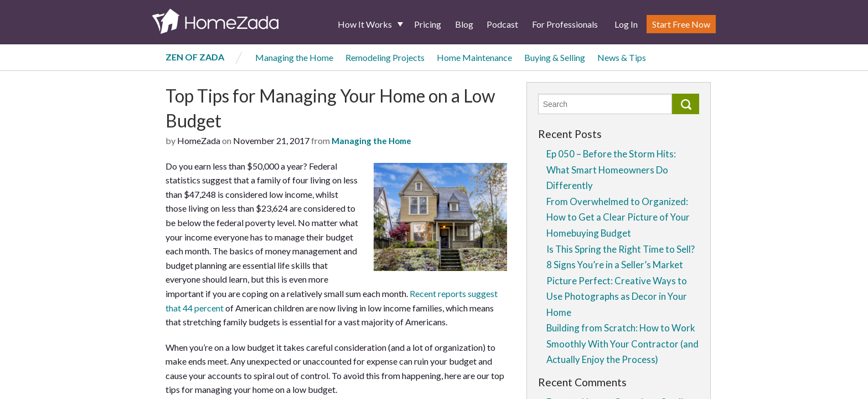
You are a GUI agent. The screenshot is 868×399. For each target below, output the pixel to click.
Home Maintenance (474, 57)
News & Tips (622, 57)
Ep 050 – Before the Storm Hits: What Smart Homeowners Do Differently (611, 170)
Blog (464, 24)
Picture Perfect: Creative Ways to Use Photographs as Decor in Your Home (617, 296)
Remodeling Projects (385, 57)
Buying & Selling (555, 57)
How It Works (365, 24)
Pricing (428, 24)
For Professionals (565, 24)
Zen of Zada (195, 57)
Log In (626, 24)
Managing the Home (294, 57)
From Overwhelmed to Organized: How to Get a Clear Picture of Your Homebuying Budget (618, 217)
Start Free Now (681, 24)
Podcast (502, 24)
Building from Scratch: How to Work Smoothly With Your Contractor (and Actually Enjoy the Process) (622, 344)
